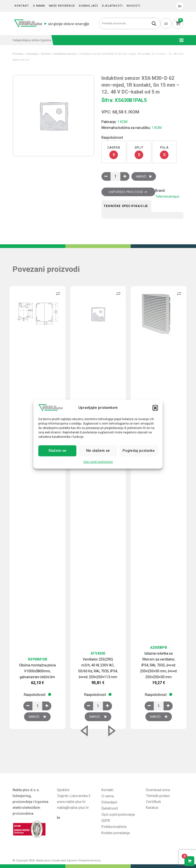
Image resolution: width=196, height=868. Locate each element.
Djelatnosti (112, 6)
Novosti (134, 6)
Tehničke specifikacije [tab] (126, 206)
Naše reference (62, 6)
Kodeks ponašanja (116, 831)
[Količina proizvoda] (115, 176)
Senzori (46, 54)
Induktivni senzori (65, 54)
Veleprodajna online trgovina (32, 40)
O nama (39, 6)
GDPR (106, 819)
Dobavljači (88, 6)
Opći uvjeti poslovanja (98, 462)
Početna (18, 54)
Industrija (32, 54)
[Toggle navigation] (180, 40)
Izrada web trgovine (65, 861)
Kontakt (22, 6)
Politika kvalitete (114, 825)
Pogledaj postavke (139, 451)
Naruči (141, 177)
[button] (155, 408)
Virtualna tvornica (89, 861)
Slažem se (57, 451)
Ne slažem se (98, 451)
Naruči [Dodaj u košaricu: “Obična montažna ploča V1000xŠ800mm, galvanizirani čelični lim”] (37, 717)
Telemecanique (167, 196)
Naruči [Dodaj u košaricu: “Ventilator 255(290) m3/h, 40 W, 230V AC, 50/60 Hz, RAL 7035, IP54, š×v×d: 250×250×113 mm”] (98, 717)
